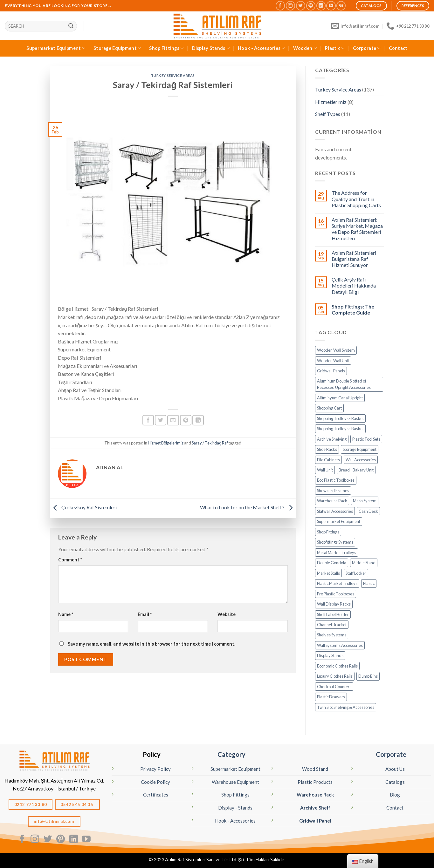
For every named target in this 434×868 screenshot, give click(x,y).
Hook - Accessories (261, 48)
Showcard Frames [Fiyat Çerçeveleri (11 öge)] (333, 491)
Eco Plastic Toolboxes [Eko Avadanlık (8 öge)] (336, 480)
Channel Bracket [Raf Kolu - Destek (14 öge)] (332, 625)
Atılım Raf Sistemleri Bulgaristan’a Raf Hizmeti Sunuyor (354, 259)
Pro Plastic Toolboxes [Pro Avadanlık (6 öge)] (336, 594)
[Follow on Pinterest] (311, 6)
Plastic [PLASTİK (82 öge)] (369, 583)
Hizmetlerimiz (331, 102)
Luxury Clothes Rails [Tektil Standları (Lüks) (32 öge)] (335, 676)
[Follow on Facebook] (280, 6)
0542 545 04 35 (77, 804)
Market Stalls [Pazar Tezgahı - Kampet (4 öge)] (328, 573)
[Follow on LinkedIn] (321, 6)
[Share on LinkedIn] (198, 420)
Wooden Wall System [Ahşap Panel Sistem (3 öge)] (336, 350)
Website (227, 614)
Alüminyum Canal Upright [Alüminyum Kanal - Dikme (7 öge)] (340, 398)
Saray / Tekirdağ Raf (210, 443)
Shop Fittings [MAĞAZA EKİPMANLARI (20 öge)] (328, 532)
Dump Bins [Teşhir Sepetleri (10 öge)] (368, 676)
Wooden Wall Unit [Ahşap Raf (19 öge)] (333, 361)
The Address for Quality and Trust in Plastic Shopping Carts (356, 199)
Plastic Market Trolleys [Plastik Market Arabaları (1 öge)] (337, 583)
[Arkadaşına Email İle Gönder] (173, 420)
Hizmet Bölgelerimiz (166, 443)
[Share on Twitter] (161, 420)
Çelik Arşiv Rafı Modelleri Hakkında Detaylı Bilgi (354, 285)
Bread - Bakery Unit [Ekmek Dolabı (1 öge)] (356, 470)
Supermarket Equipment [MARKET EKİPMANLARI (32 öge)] (339, 521)
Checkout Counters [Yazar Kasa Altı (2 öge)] (334, 687)
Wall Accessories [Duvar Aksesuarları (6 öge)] (361, 460)
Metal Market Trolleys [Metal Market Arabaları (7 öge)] (337, 553)
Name (66, 614)
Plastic (335, 48)
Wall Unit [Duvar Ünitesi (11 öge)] (325, 470)
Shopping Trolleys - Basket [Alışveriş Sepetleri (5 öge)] (340, 418)
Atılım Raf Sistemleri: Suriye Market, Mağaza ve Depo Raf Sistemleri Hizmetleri (357, 229)
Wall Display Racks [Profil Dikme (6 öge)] (334, 604)
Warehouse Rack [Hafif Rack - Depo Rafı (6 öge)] (332, 501)
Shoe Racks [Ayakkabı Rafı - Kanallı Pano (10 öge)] (327, 449)
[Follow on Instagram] (290, 6)
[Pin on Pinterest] (186, 420)
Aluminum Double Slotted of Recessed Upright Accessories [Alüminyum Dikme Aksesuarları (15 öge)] (344, 384)
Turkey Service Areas (173, 75)
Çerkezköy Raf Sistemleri (83, 507)
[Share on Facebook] (148, 420)
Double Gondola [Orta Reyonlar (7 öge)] (332, 563)
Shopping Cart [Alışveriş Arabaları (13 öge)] (329, 408)
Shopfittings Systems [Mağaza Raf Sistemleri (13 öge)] (335, 542)
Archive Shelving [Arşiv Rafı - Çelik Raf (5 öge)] (332, 439)
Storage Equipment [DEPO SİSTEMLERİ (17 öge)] (360, 449)
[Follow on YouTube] (331, 6)
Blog (395, 795)
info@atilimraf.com (54, 821)
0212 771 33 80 (31, 804)
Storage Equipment (117, 48)
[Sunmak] (71, 26)
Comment (70, 560)
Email (145, 614)
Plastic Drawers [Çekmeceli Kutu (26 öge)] (331, 697)
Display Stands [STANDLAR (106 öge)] (330, 655)
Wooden (305, 48)
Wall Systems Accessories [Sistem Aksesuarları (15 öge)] (340, 645)
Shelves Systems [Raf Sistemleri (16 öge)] (332, 635)
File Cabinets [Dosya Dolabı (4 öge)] (328, 460)
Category (231, 754)
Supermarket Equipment (56, 48)
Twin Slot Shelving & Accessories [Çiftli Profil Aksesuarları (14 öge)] (346, 707)
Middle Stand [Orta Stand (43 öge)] (364, 563)
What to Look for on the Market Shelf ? (248, 507)
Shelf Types (328, 114)
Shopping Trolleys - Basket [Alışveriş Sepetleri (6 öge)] (340, 429)
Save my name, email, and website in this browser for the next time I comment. (152, 644)
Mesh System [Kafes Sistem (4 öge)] (365, 501)
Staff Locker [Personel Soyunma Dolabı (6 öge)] (356, 573)
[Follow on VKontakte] (341, 6)
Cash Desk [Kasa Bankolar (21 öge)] (368, 511)
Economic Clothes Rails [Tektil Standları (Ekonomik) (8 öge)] (337, 666)
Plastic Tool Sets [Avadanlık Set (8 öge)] (366, 439)
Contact (398, 48)
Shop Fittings (166, 48)
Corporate (367, 48)
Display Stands (211, 48)
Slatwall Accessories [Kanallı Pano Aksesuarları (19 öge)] (335, 511)
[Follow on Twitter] (301, 6)
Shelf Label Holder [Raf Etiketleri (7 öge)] (333, 614)
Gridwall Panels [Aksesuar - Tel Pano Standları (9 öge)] (331, 371)
